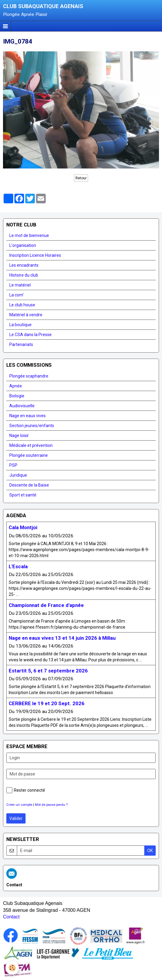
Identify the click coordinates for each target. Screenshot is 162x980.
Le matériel (20, 285)
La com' (17, 295)
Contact (11, 917)
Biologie (17, 396)
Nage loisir (19, 435)
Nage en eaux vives (28, 416)
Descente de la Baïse (29, 485)
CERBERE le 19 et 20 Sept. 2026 (47, 703)
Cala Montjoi (23, 528)
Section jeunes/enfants (32, 426)
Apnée (16, 386)
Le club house (22, 305)
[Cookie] (12, 968)
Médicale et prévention (31, 445)
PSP (13, 465)
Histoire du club (24, 275)
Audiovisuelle (22, 406)
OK (150, 851)
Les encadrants (24, 265)
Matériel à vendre (26, 315)
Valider (16, 818)
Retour (81, 178)
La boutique (20, 325)
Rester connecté (26, 790)
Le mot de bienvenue (29, 235)
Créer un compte (19, 805)
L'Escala (18, 566)
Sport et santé (23, 495)
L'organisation (23, 245)
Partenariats (21, 344)
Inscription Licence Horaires (35, 255)
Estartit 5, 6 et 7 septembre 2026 (48, 671)
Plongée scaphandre (29, 376)
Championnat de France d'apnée (46, 605)
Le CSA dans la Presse (31, 335)
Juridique (18, 475)
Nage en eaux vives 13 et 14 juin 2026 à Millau (62, 638)
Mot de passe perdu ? (51, 805)
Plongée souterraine (29, 455)
